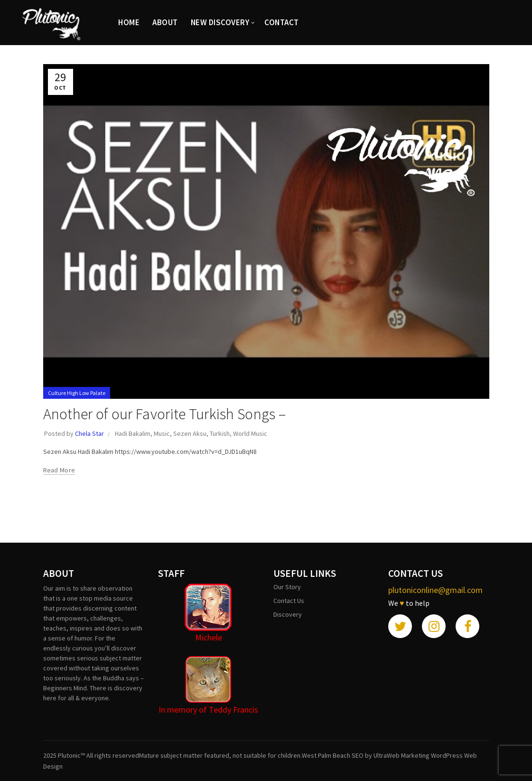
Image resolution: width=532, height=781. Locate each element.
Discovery (288, 614)
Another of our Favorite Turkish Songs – (165, 414)
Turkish (220, 433)
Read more (59, 470)
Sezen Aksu (190, 433)
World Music (250, 433)
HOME (129, 22)
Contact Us (289, 601)
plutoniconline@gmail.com (435, 590)
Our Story (287, 587)
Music (162, 433)
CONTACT (282, 22)
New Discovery (220, 22)
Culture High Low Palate (77, 393)
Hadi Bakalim (133, 433)
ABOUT (165, 22)
